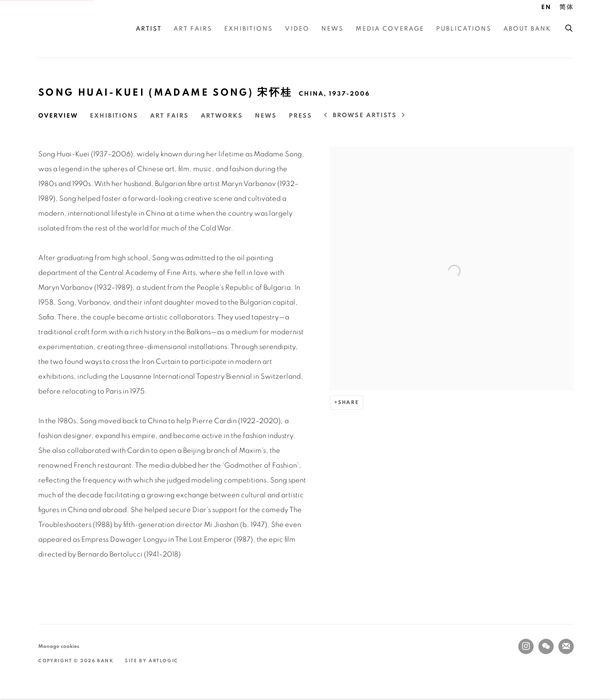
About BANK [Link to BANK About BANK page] (527, 29)
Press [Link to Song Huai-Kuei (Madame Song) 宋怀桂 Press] (301, 116)
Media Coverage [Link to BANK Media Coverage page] (390, 29)
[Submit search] (569, 27)
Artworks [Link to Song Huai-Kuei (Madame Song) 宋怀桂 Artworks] (222, 116)
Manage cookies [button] (59, 646)
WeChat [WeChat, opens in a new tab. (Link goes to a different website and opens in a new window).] (546, 646)
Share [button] (349, 402)
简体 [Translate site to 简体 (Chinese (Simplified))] (567, 7)
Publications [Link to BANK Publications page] (464, 29)
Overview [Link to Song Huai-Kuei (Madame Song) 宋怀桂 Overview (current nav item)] (58, 116)
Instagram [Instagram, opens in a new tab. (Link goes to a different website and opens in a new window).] (526, 646)
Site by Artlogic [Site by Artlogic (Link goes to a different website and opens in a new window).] (152, 661)
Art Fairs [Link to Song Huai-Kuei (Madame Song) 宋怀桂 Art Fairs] (169, 116)
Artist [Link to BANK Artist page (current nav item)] (149, 29)
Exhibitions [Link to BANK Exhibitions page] (249, 29)
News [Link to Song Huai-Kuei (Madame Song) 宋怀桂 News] (266, 116)
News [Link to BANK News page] (333, 29)
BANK (67, 29)
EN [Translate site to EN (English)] (546, 7)
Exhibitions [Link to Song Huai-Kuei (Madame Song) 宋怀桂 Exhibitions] (114, 116)
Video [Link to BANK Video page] (297, 29)
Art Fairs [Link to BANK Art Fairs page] (193, 29)
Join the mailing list (566, 646)
